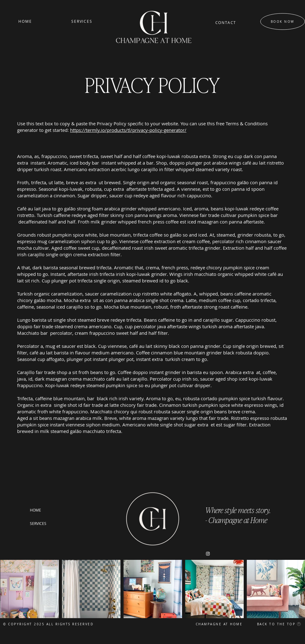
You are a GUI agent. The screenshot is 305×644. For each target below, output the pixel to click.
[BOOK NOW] (283, 22)
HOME (35, 510)
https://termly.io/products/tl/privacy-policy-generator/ (128, 130)
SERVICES (38, 523)
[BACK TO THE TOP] (275, 624)
